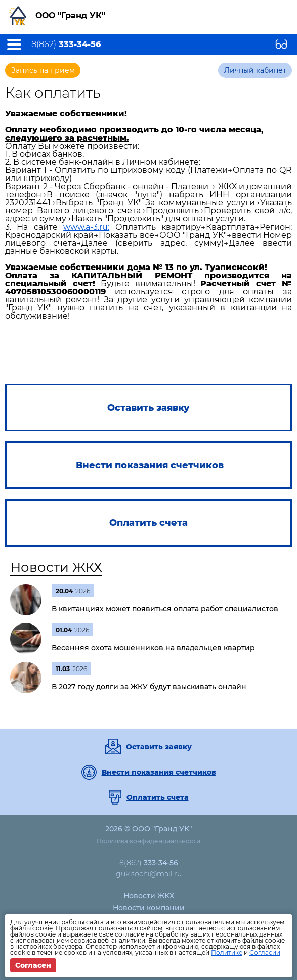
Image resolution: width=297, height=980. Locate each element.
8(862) (66, 44)
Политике (227, 952)
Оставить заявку (159, 747)
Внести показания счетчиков (159, 772)
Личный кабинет (255, 70)
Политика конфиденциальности (148, 841)
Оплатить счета (158, 797)
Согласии (265, 952)
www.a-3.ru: (86, 227)
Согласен (33, 965)
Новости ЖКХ (56, 567)
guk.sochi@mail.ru (149, 874)
